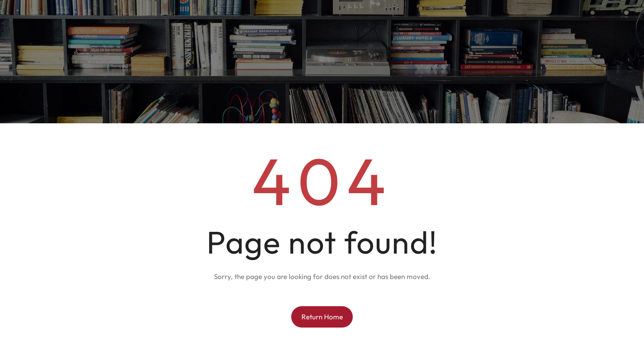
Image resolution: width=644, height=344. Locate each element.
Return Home (322, 317)
